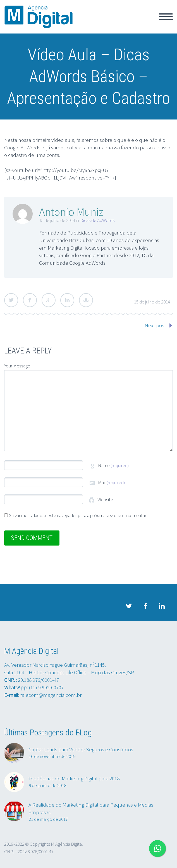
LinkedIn (67, 300)
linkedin (162, 606)
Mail (111, 482)
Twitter (11, 300)
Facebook (30, 300)
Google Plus (49, 300)
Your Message (17, 366)
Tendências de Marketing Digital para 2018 (74, 778)
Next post (155, 325)
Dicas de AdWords (97, 220)
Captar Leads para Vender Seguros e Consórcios (81, 749)
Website (105, 499)
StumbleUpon (86, 300)
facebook (145, 606)
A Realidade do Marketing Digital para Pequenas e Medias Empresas (91, 808)
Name (113, 465)
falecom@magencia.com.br (51, 695)
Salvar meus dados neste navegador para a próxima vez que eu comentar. (78, 515)
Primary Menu (166, 17)
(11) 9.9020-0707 (46, 687)
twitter (129, 606)
